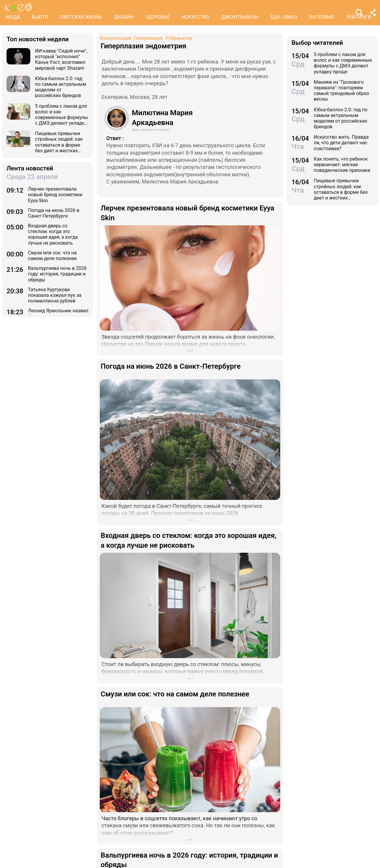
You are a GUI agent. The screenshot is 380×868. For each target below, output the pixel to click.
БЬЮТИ (40, 17)
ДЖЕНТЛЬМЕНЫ (240, 17)
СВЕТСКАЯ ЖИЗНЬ (81, 17)
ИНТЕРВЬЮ (322, 17)
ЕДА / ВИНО (284, 17)
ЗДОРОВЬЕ (158, 17)
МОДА (13, 17)
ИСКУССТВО (195, 17)
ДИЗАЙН (123, 17)
